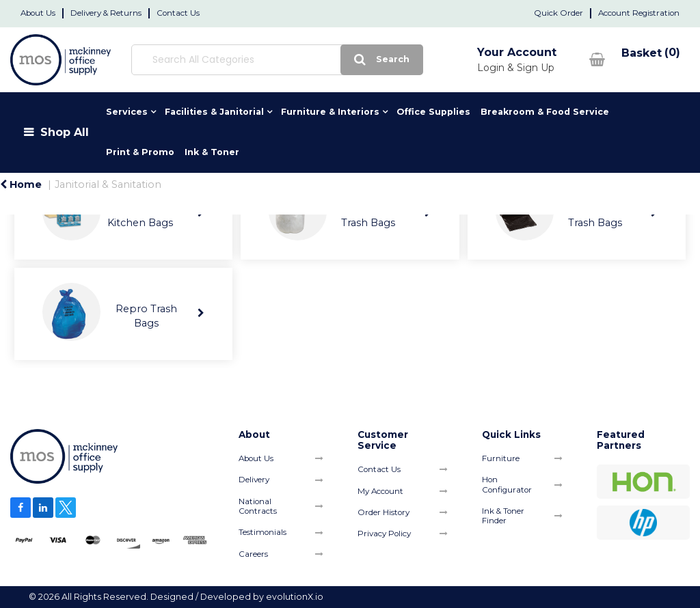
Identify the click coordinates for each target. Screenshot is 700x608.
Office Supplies (433, 112)
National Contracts (258, 506)
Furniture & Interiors (330, 112)
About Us (38, 13)
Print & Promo (140, 152)
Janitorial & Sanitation (108, 184)
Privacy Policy (384, 534)
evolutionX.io (295, 597)
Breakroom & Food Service (545, 112)
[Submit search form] (339, 60)
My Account (380, 491)
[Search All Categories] (256, 60)
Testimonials (262, 532)
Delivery (254, 480)
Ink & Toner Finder (503, 516)
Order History (383, 512)
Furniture (501, 458)
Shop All (65, 132)
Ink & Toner (212, 152)
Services (127, 112)
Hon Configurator (507, 484)
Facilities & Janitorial (214, 112)
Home (21, 184)
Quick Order (558, 13)
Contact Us (178, 13)
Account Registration (639, 13)
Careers (253, 554)
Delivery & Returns (106, 13)
